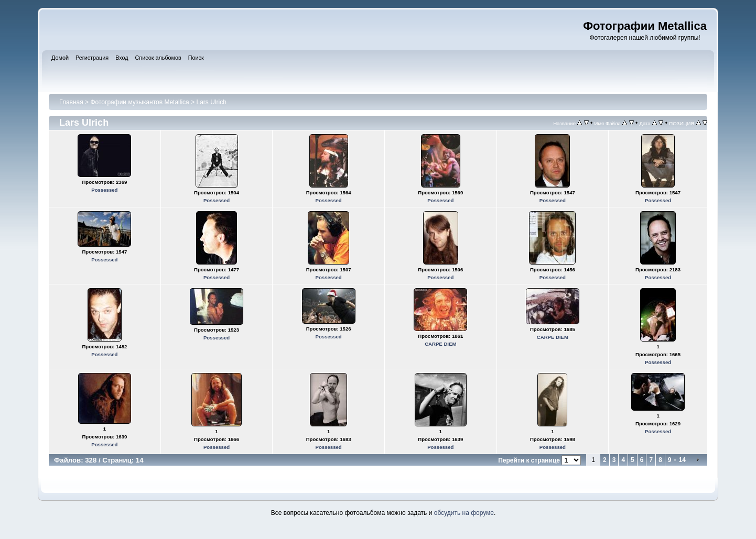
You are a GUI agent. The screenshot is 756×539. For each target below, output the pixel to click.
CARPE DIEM (440, 344)
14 (682, 460)
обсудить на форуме (464, 513)
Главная (71, 102)
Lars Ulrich (211, 102)
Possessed (104, 190)
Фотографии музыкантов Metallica (139, 102)
